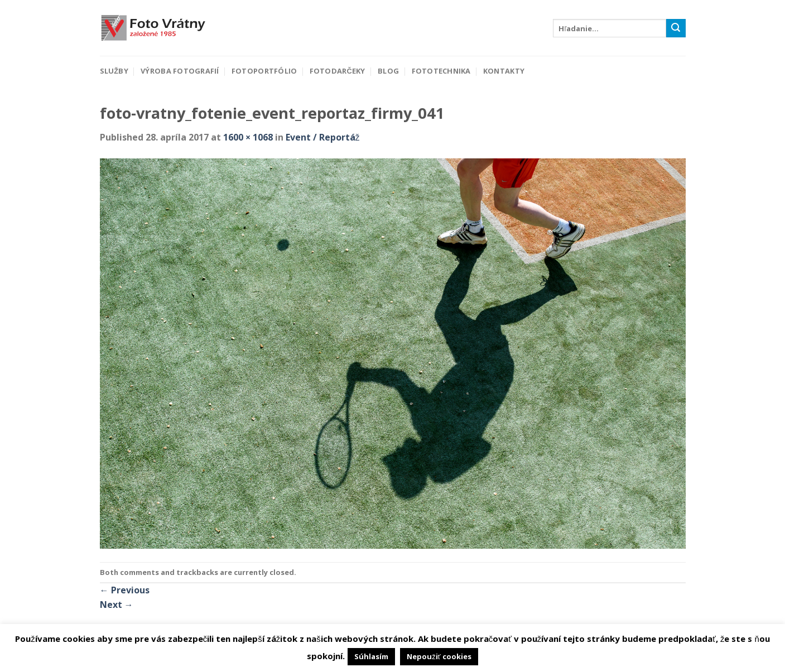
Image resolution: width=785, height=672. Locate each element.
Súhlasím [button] (371, 656)
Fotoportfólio (264, 71)
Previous (125, 590)
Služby (114, 71)
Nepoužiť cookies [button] (439, 656)
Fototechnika (441, 71)
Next (117, 605)
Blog (388, 71)
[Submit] (676, 28)
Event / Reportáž (323, 137)
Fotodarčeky (338, 71)
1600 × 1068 (248, 137)
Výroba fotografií (180, 71)
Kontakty (504, 71)
